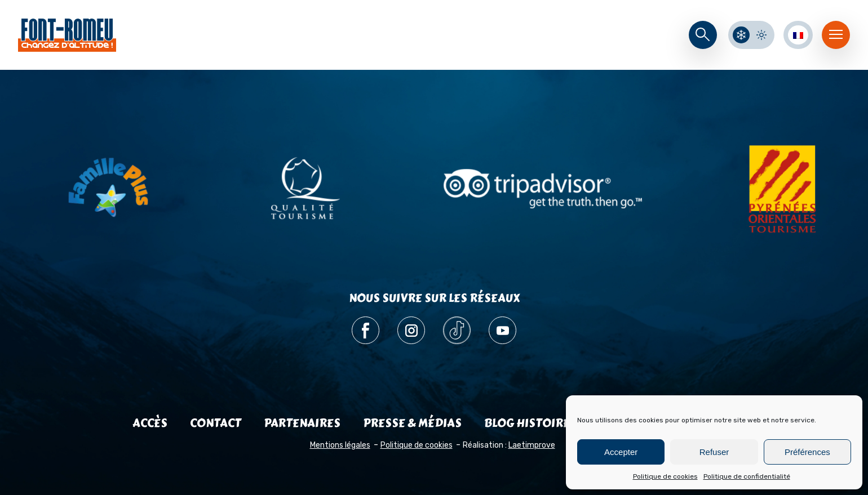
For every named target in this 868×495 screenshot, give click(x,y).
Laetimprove (532, 445)
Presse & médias (412, 423)
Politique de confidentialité (747, 476)
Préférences (807, 452)
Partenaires (302, 423)
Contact (216, 423)
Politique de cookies (665, 476)
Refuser (714, 452)
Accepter (621, 452)
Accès (150, 423)
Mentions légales (340, 445)
